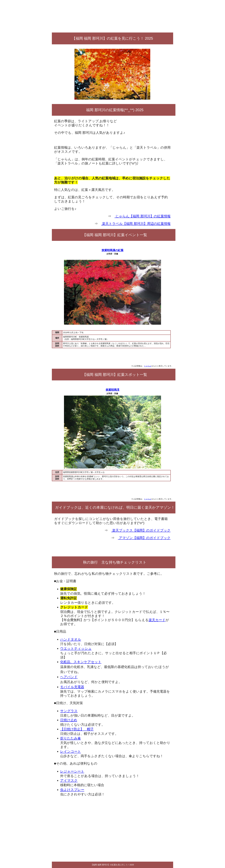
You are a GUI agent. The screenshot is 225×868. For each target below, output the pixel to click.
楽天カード (157, 620)
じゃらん (148, 366)
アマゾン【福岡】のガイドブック (144, 538)
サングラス (69, 711)
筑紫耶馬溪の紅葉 (112, 250)
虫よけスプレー (72, 790)
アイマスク (69, 780)
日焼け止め (69, 720)
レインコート (71, 751)
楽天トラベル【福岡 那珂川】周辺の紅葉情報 (136, 224)
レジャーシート (72, 771)
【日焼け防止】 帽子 (77, 729)
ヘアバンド (69, 677)
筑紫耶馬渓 (112, 390)
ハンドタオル (71, 639)
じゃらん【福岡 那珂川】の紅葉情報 (142, 216)
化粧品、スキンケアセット (81, 662)
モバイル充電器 (72, 687)
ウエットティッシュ (76, 648)
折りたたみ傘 (71, 738)
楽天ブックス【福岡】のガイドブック (141, 530)
